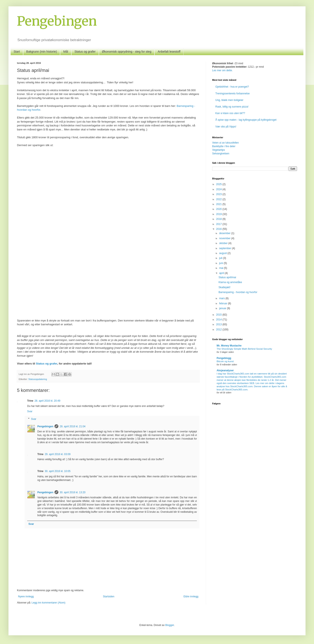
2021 (219, 204)
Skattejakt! (224, 287)
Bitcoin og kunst (225, 361)
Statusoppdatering (38, 379)
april (222, 273)
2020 (219, 209)
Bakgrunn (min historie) (42, 52)
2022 (219, 199)
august (223, 253)
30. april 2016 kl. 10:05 (58, 471)
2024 (219, 189)
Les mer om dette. (222, 70)
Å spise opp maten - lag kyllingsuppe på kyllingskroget (246, 120)
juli (221, 258)
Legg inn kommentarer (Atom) (48, 603)
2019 (219, 214)
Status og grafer (85, 52)
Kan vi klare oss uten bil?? (230, 113)
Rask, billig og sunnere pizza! (232, 107)
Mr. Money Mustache (229, 346)
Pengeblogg (224, 358)
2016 (219, 229)
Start (17, 52)
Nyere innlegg (26, 597)
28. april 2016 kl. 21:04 (72, 426)
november (225, 238)
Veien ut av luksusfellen (225, 143)
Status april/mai (227, 277)
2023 (219, 194)
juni (221, 263)
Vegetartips (219, 150)
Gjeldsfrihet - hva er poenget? (232, 87)
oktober (224, 243)
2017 (219, 224)
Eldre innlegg (191, 597)
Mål (66, 52)
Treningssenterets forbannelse (233, 94)
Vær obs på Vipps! (226, 127)
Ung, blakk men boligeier (229, 100)
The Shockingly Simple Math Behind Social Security (244, 349)
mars (222, 298)
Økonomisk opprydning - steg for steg (127, 52)
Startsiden (109, 597)
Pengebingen (57, 21)
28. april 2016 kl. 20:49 (47, 401)
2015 (219, 315)
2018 (219, 219)
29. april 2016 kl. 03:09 (58, 454)
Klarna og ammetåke (230, 282)
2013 (219, 324)
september (226, 248)
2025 (219, 184)
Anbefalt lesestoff (169, 52)
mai (222, 268)
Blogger (170, 625)
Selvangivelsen (221, 154)
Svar (30, 411)
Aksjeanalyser (225, 370)
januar (223, 308)
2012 (219, 330)
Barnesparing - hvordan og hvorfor (238, 292)
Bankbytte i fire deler (224, 146)
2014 (219, 320)
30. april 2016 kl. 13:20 (72, 492)
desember (225, 233)
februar (224, 303)
